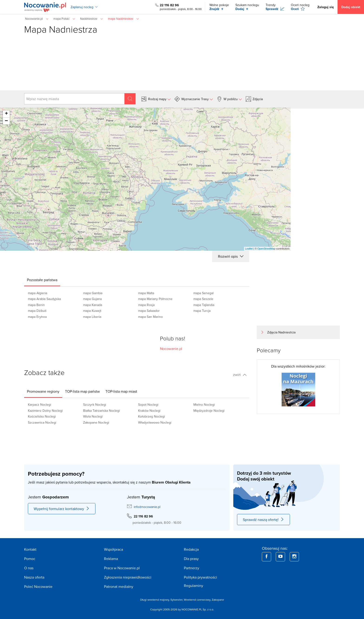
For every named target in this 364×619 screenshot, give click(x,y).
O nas (29, 568)
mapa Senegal (203, 293)
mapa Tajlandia (204, 305)
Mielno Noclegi (204, 405)
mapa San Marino (150, 317)
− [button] (6, 121)
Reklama (111, 559)
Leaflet (249, 249)
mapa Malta (146, 293)
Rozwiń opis (231, 256)
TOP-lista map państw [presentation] (82, 391)
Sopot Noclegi (148, 405)
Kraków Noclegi (149, 411)
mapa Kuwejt (92, 311)
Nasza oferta (34, 577)
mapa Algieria (37, 293)
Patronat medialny (119, 586)
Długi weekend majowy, (155, 600)
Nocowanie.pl (171, 349)
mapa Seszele (203, 299)
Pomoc (30, 559)
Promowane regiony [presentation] (43, 391)
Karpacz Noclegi (39, 405)
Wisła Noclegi (93, 416)
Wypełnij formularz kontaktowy (62, 509)
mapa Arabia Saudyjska (44, 299)
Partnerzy (192, 568)
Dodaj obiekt (351, 7)
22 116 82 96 (169, 5)
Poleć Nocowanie (38, 586)
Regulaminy (193, 586)
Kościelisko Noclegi (42, 416)
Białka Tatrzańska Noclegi (101, 411)
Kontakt (30, 549)
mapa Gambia (93, 293)
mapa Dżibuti (37, 311)
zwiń (240, 375)
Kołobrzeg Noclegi (151, 416)
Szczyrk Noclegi (95, 405)
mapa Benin (36, 305)
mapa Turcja (202, 311)
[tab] (42, 280)
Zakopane (218, 600)
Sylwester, (177, 600)
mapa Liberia (92, 317)
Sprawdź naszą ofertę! (263, 520)
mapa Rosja (146, 305)
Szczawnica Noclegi (42, 422)
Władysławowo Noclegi (155, 422)
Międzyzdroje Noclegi (209, 411)
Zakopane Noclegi (96, 422)
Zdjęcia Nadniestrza (281, 332)
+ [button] (6, 114)
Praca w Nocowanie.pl (122, 568)
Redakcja (191, 549)
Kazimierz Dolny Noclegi (45, 411)
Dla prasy (191, 559)
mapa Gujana (92, 299)
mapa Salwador (149, 311)
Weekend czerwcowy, (198, 600)
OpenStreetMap (266, 249)
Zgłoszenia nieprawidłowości (128, 577)
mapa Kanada (93, 305)
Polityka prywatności (200, 577)
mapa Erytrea (37, 317)
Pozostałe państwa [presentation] (42, 280)
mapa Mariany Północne (155, 299)
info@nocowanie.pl (147, 507)
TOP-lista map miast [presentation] (121, 391)
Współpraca (114, 549)
